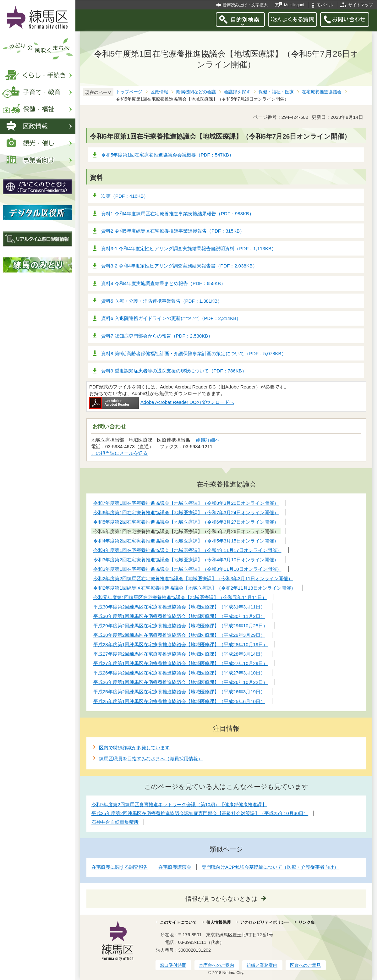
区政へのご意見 (305, 965)
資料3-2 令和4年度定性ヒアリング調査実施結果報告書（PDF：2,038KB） (179, 266)
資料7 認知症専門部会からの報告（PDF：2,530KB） (157, 336)
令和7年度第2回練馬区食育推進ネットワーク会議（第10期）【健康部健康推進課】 (179, 804)
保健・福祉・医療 (276, 92)
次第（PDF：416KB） (125, 196)
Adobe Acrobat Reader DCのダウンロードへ (162, 402)
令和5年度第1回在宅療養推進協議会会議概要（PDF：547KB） (167, 155)
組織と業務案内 (262, 965)
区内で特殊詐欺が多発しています (134, 748)
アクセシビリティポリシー (265, 922)
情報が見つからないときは (221, 899)
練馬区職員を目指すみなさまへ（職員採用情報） (151, 759)
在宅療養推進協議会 (322, 92)
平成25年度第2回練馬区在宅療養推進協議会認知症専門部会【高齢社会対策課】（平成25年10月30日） (200, 813)
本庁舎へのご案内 (216, 965)
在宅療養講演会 (175, 867)
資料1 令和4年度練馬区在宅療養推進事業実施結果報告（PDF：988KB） (178, 214)
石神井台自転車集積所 (115, 822)
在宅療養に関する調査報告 (120, 867)
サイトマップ (361, 5)
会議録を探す (237, 92)
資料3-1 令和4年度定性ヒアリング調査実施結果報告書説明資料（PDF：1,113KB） (189, 248)
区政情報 (159, 92)
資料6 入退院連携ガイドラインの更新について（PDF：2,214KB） (171, 318)
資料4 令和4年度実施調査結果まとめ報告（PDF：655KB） (163, 283)
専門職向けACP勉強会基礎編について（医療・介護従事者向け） (270, 867)
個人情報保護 (218, 922)
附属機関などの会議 (196, 92)
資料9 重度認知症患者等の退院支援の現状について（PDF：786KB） (174, 371)
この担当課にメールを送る (119, 453)
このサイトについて (178, 922)
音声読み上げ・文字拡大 (245, 5)
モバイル (325, 5)
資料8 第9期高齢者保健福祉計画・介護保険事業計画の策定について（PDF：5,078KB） (194, 353)
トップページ (129, 92)
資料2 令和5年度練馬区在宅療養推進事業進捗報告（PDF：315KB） (173, 231)
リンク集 (307, 922)
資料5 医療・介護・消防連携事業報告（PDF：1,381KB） (162, 301)
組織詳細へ (208, 440)
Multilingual (294, 5)
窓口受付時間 (173, 965)
